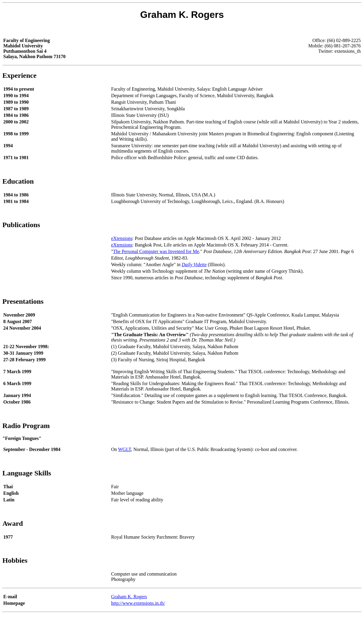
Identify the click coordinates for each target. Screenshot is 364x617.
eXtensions (122, 238)
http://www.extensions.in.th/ (138, 603)
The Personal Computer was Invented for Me (156, 251)
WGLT (125, 449)
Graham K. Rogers (129, 597)
